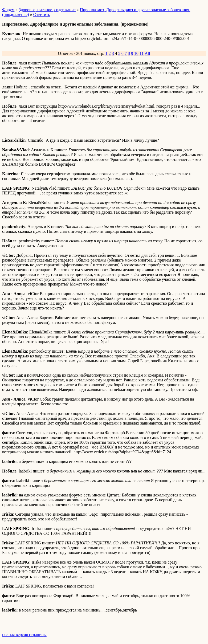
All (147, 53)
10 (136, 53)
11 (142, 53)
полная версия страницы (24, 635)
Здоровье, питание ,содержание (47, 10)
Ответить (42, 15)
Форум (8, 10)
